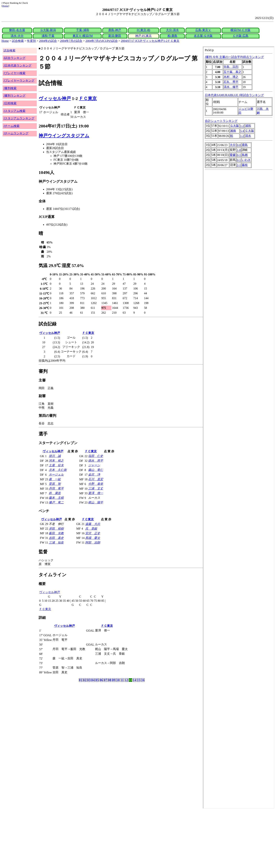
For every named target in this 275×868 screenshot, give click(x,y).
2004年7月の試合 (71, 41)
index (239, 428)
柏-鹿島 (172, 36)
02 (85, 680)
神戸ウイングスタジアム (64, 136)
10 (118, 680)
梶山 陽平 (96, 502)
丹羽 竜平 (56, 488)
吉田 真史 (56, 538)
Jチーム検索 (12, 126)
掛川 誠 (55, 456)
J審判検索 (10, 88)
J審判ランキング (14, 96)
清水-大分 (17, 36)
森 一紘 (55, 479)
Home (5, 6)
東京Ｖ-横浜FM (83, 36)
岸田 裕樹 (56, 529)
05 (97, 680)
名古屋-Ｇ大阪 (203, 36)
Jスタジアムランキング (19, 118)
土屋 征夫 (56, 465)
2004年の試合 (48, 41)
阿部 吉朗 (93, 543)
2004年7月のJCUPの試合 (101, 41)
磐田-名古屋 (17, 30)
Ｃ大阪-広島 (241, 36)
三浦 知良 (56, 543)
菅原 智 (55, 484)
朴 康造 (55, 493)
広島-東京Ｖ (203, 30)
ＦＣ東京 (88, 98)
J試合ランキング (14, 58)
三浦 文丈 (96, 488)
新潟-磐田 (115, 36)
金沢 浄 (94, 475)
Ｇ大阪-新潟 (48, 30)
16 (143, 680)
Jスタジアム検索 (14, 111)
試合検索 (18, 41)
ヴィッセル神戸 (55, 98)
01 (81, 680)
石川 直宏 (96, 479)
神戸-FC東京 (143, 36)
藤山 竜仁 (96, 470)
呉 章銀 (91, 529)
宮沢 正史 (93, 533)
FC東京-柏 (143, 30)
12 (126, 680)
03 (89, 680)
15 (139, 680)
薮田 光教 (56, 533)
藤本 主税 (56, 498)
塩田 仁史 (96, 456)
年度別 (31, 41)
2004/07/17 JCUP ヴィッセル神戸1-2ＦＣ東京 (150, 41)
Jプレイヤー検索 (14, 73)
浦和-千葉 (48, 36)
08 (110, 680)
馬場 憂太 (93, 538)
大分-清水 (172, 30)
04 (93, 680)
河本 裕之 (56, 461)
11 (122, 680)
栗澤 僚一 (96, 493)
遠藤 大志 (93, 524)
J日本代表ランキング (17, 66)
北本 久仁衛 (58, 470)
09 (114, 680)
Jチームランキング (16, 133)
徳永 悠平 (96, 461)
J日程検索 (10, 103)
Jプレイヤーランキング (19, 81)
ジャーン (94, 465)
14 (135, 680)
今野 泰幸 (96, 484)
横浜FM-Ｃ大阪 (240, 30)
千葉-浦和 (83, 30)
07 (105, 680)
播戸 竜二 (56, 502)
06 (101, 680)
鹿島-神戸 (115, 30)
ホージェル (56, 475)
